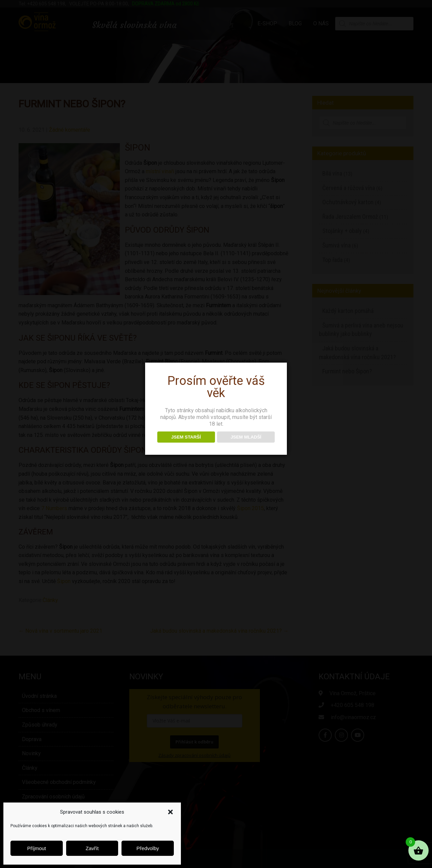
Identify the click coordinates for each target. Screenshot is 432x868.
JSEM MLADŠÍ (246, 437)
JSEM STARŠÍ (186, 437)
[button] (170, 812)
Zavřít (92, 848)
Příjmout (36, 848)
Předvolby (148, 848)
